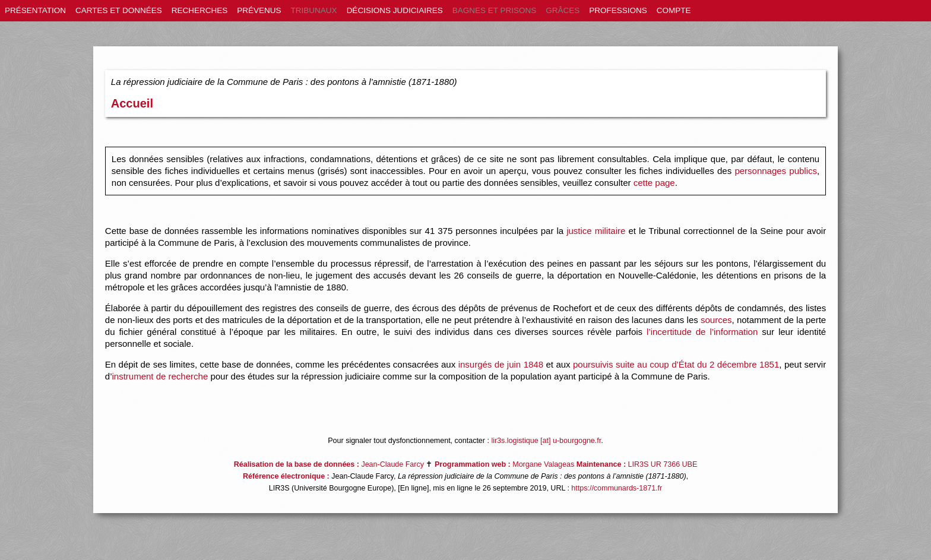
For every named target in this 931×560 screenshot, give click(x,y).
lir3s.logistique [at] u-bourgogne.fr (546, 441)
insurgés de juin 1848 (501, 364)
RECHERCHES (200, 10)
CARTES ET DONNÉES (119, 10)
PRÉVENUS (259, 10)
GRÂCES (563, 10)
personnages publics (776, 171)
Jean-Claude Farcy (392, 464)
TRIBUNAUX (314, 10)
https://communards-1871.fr (617, 488)
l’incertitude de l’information (702, 332)
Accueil (132, 103)
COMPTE (674, 10)
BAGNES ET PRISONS (495, 10)
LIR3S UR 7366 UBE (663, 464)
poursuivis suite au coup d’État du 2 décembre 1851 (676, 364)
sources (716, 320)
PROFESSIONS (618, 10)
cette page (654, 183)
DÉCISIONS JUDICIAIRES (395, 10)
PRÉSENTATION (35, 10)
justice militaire (596, 231)
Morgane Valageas (543, 464)
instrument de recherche (160, 376)
